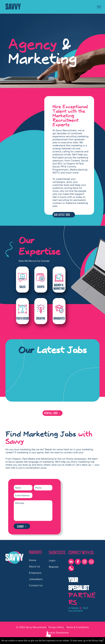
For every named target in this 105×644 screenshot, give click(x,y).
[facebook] (78, 562)
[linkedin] (71, 562)
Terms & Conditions (77, 627)
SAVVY (13, 7)
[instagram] (85, 562)
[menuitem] (39, 560)
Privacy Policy (56, 627)
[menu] (99, 7)
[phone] (71, 569)
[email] (91, 562)
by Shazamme (60, 633)
